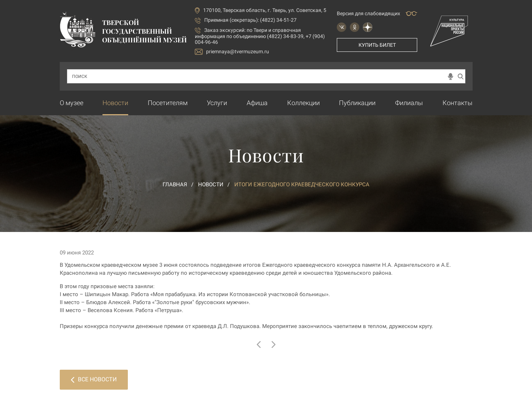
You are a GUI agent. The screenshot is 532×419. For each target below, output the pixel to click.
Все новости (94, 379)
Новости (115, 103)
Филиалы (409, 103)
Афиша (257, 103)
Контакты (458, 103)
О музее (72, 103)
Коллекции (303, 103)
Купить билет (377, 45)
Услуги (217, 103)
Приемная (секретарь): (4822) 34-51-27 (250, 20)
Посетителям (168, 103)
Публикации (357, 103)
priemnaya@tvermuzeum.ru (232, 52)
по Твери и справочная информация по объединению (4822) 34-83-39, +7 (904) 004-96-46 (260, 36)
